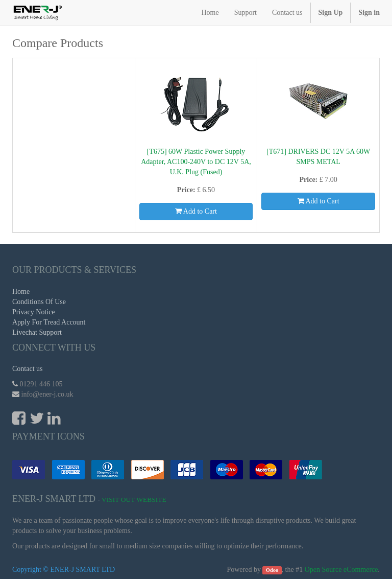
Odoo (272, 570)
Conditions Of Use (39, 302)
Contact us (28, 369)
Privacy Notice (34, 312)
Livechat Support (37, 332)
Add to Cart (196, 211)
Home (21, 292)
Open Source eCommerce (341, 570)
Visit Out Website (134, 500)
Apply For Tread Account (49, 322)
